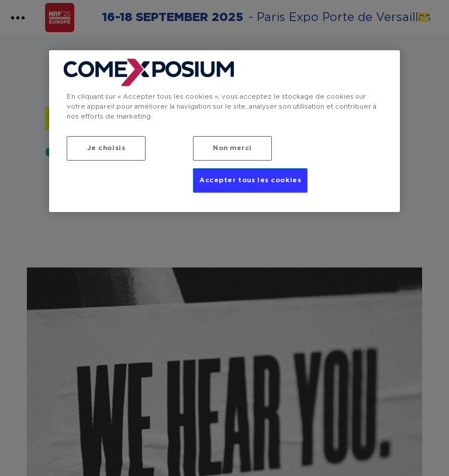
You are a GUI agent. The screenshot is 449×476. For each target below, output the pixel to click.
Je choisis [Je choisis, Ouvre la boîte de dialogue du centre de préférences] (106, 148)
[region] (224, 131)
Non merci (232, 148)
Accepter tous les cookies (250, 180)
